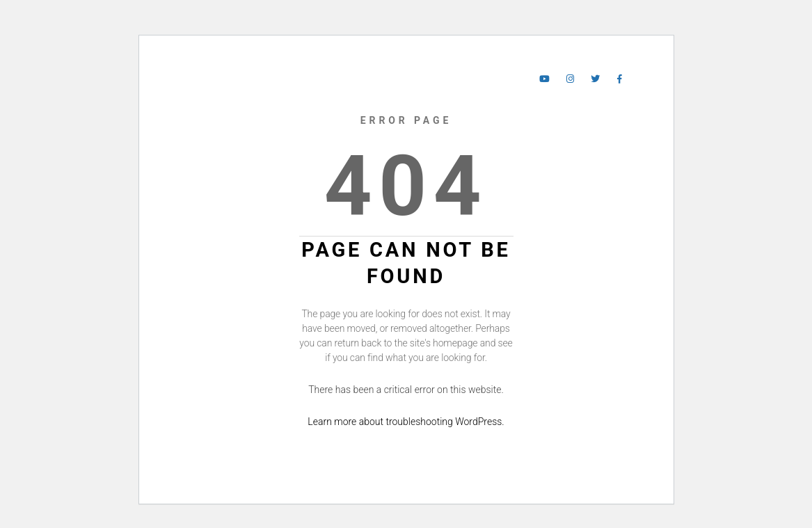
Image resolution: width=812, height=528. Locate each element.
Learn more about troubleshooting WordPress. (406, 422)
